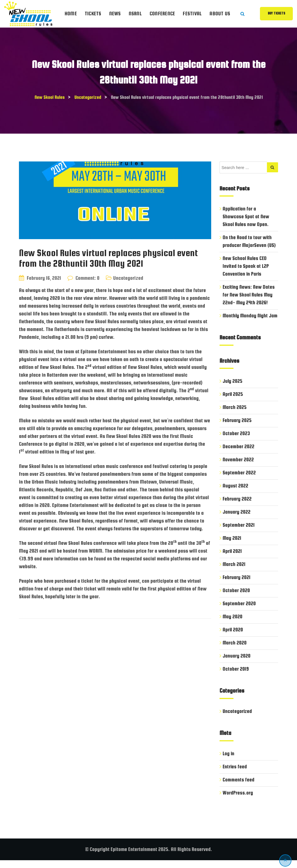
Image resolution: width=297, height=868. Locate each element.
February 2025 (237, 428)
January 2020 (237, 664)
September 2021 (239, 533)
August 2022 (235, 493)
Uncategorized (128, 278)
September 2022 (239, 480)
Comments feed (238, 787)
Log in (229, 761)
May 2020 (233, 624)
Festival (192, 14)
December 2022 (238, 454)
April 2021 (233, 559)
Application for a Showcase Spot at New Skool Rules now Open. (246, 216)
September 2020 (239, 611)
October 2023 (236, 441)
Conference (162, 14)
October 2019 (236, 677)
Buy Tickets (276, 13)
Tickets (93, 14)
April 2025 (233, 402)
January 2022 (237, 520)
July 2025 (233, 389)
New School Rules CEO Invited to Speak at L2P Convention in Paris (246, 266)
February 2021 (237, 585)
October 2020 (236, 598)
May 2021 (232, 546)
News (115, 14)
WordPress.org (238, 800)
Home (71, 14)
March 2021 (234, 572)
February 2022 (237, 507)
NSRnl (135, 14)
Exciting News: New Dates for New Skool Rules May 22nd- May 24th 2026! (249, 295)
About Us (220, 14)
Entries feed (235, 774)
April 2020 (233, 637)
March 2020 (235, 650)
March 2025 (235, 415)
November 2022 (238, 467)
